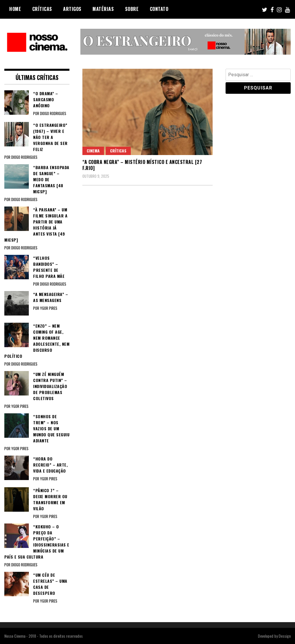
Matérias (103, 9)
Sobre (132, 9)
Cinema (93, 151)
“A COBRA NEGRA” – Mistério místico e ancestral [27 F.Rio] (142, 165)
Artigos (72, 9)
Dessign (285, 636)
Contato (159, 9)
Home (15, 9)
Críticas (42, 9)
